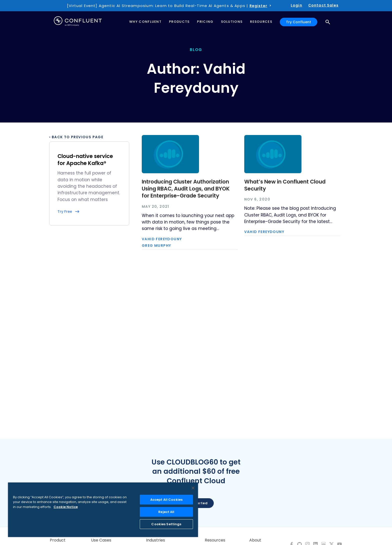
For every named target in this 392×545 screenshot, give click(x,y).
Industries (155, 540)
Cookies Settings (166, 524)
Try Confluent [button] (298, 22)
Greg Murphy (156, 245)
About (255, 540)
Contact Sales (323, 5)
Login (296, 5)
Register (258, 6)
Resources (215, 540)
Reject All (166, 512)
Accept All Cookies (166, 500)
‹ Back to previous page (76, 137)
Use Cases (101, 540)
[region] (103, 510)
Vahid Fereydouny (162, 239)
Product (58, 540)
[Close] (193, 488)
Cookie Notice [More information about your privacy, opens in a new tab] (66, 507)
